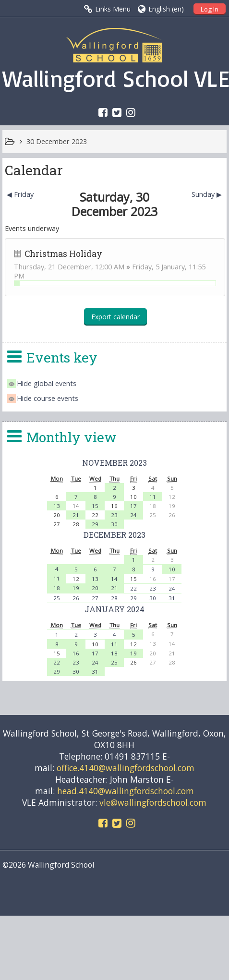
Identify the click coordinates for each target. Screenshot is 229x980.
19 (76, 588)
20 (95, 588)
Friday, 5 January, (160, 267)
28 (114, 598)
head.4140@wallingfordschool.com (126, 791)
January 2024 (114, 609)
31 (172, 598)
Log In (210, 9)
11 (153, 497)
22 (133, 588)
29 (95, 524)
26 (76, 598)
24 (133, 515)
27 (95, 598)
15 (95, 506)
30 (114, 524)
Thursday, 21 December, (54, 267)
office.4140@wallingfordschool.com (126, 768)
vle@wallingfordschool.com (153, 802)
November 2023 (114, 463)
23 (114, 515)
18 (57, 588)
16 (76, 653)
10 (172, 569)
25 (57, 598)
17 (133, 506)
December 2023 (114, 535)
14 (114, 579)
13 (57, 506)
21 (76, 515)
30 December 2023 (57, 141)
